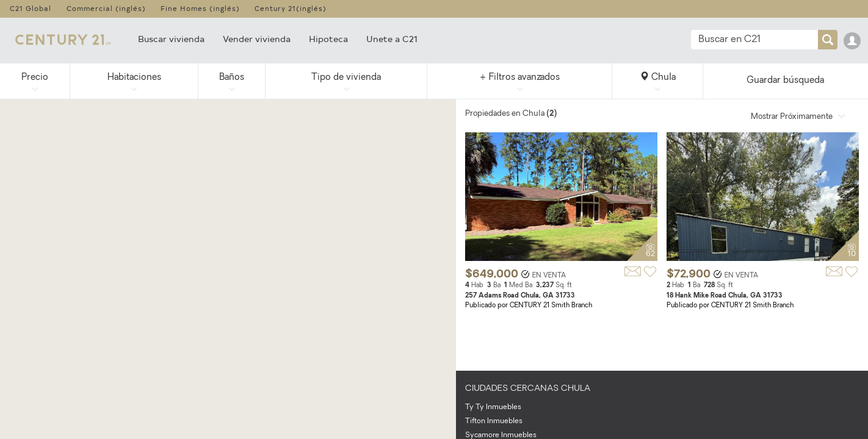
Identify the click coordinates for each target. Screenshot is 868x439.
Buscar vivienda (171, 39)
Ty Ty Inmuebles (493, 407)
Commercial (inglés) (106, 8)
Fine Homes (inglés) (200, 8)
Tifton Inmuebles (494, 421)
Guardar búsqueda (785, 81)
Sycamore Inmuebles (501, 435)
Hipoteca (328, 39)
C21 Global (31, 8)
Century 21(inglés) (291, 8)
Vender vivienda (257, 39)
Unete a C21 (392, 39)
